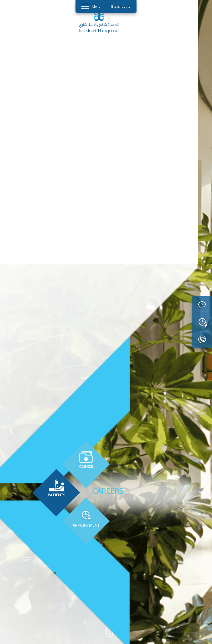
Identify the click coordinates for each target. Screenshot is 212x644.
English (116, 6)
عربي (128, 6)
